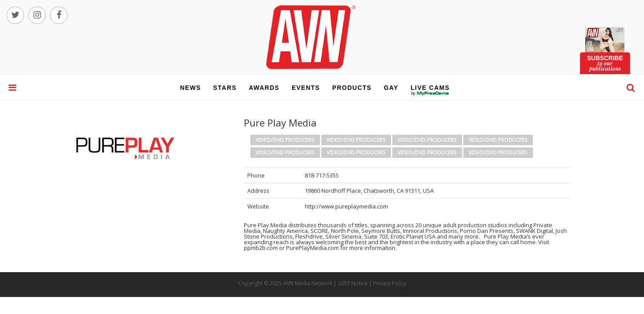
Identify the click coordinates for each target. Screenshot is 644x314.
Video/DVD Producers (285, 140)
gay (391, 88)
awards (264, 88)
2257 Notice (353, 283)
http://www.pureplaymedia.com (346, 206)
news (191, 88)
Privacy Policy (390, 283)
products (352, 88)
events (306, 88)
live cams (430, 93)
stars (225, 88)
